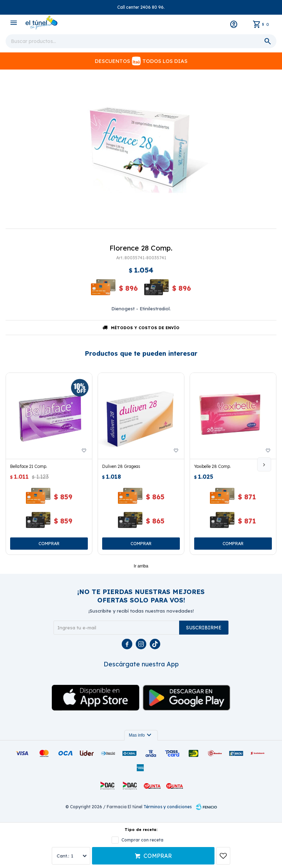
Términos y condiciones (168, 807)
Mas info (141, 735)
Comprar (158, 856)
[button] (264, 464)
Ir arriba (141, 566)
